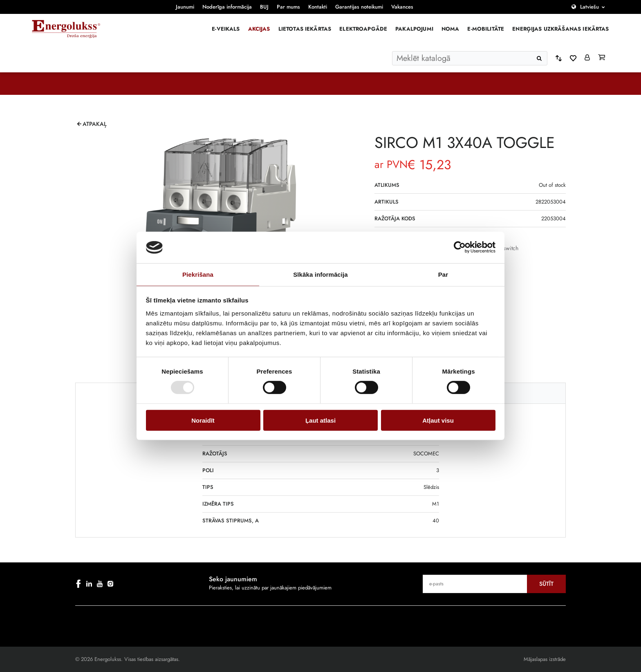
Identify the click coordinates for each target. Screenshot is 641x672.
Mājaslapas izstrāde (545, 659)
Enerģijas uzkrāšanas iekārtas (560, 29)
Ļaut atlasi (320, 420)
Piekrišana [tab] (198, 274)
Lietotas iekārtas (305, 29)
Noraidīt (203, 420)
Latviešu (589, 7)
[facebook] (78, 584)
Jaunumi (185, 7)
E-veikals (226, 29)
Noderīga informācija (227, 7)
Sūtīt (546, 584)
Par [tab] (443, 274)
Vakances (402, 7)
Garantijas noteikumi (359, 7)
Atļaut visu (438, 420)
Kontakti (318, 7)
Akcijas (259, 29)
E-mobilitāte (486, 29)
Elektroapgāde (363, 29)
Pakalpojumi (414, 29)
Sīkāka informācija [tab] (320, 274)
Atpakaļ (95, 124)
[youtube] (100, 584)
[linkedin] (89, 584)
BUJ (264, 7)
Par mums (288, 7)
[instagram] (110, 584)
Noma (450, 29)
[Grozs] (602, 58)
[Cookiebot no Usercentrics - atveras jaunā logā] (460, 247)
